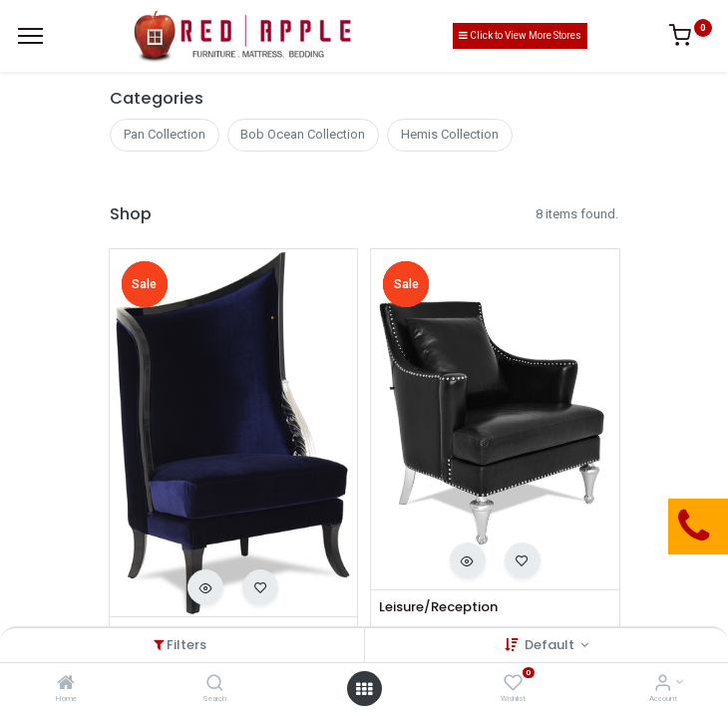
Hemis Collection (450, 134)
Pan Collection (165, 134)
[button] (205, 587)
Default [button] (551, 645)
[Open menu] (364, 689)
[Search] (215, 685)
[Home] (66, 685)
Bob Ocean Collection (303, 134)
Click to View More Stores (520, 35)
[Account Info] (663, 685)
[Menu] (30, 36)
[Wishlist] (513, 685)
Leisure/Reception (438, 607)
